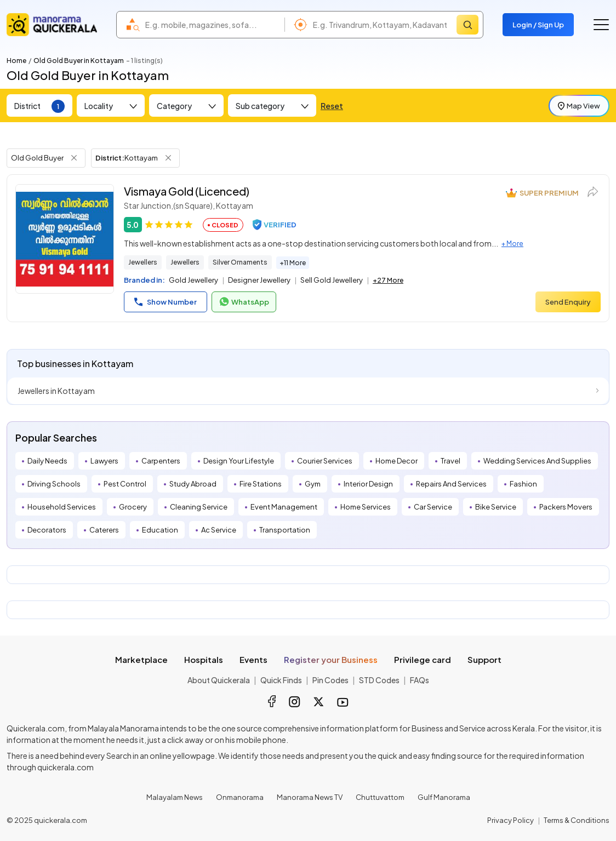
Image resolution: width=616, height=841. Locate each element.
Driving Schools (54, 484)
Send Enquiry (568, 302)
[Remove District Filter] (168, 158)
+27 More (388, 280)
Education (160, 530)
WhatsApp (244, 302)
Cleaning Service (199, 507)
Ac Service (219, 530)
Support (484, 659)
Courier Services (325, 461)
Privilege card (423, 659)
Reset (332, 106)
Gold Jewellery (193, 280)
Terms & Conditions (577, 820)
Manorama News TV (310, 797)
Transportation (285, 530)
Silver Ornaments (240, 262)
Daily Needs (47, 461)
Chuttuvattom (380, 797)
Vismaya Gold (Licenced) (187, 191)
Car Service (433, 507)
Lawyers (104, 461)
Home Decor (397, 461)
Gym (313, 484)
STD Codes (379, 680)
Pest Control (125, 484)
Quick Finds (281, 680)
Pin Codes (330, 680)
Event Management (284, 507)
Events (253, 659)
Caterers (104, 530)
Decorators (47, 530)
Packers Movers (566, 507)
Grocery (133, 507)
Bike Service (496, 507)
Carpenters (161, 461)
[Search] (467, 25)
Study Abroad (193, 484)
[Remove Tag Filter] (74, 158)
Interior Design (368, 484)
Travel (450, 461)
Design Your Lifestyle (239, 461)
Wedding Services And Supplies (537, 461)
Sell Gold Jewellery (332, 280)
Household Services (62, 507)
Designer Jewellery (259, 280)
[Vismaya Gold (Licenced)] (65, 239)
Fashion (523, 484)
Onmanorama (240, 797)
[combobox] (212, 25)
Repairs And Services (451, 484)
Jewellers (143, 262)
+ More (512, 244)
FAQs (420, 680)
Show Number (166, 302)
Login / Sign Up (538, 25)
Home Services (366, 507)
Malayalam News (175, 797)
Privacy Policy (511, 820)
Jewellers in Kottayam (56, 391)
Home (16, 61)
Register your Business (331, 659)
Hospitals (204, 659)
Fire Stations (261, 484)
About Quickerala (219, 680)
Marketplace (141, 659)
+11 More (293, 263)
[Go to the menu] (601, 25)
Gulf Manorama (444, 797)
